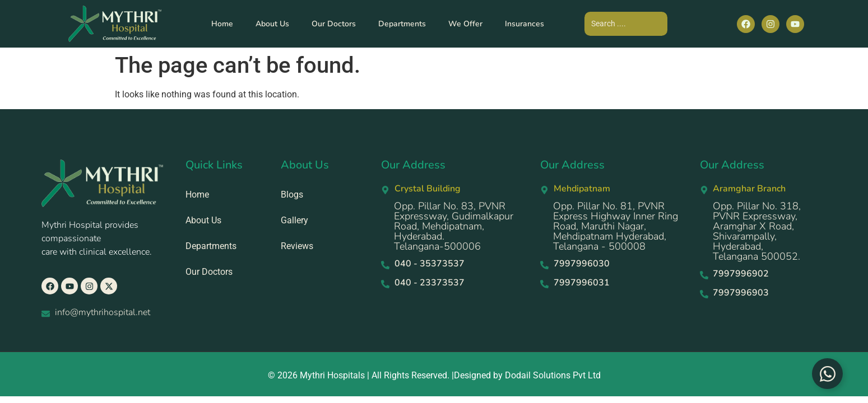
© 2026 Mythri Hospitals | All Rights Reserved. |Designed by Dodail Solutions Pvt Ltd (434, 375)
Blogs (292, 195)
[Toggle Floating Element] (827, 374)
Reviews (297, 246)
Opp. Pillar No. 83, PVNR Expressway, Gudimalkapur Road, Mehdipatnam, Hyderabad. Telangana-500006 (454, 226)
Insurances (524, 24)
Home (222, 24)
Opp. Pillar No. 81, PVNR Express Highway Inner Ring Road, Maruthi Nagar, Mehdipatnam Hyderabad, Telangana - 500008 (616, 226)
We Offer (465, 24)
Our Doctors (334, 24)
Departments (402, 24)
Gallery (294, 220)
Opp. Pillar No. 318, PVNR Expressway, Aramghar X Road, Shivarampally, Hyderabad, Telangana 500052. (757, 231)
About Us (272, 24)
